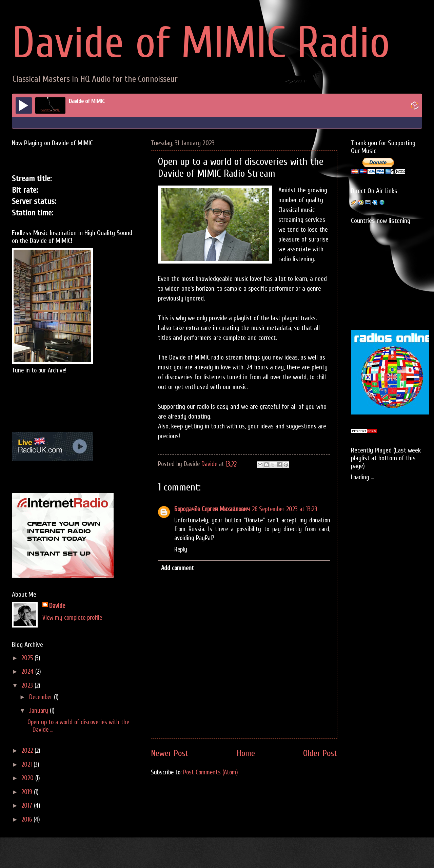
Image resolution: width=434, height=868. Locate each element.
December (42, 697)
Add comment (177, 568)
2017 (28, 806)
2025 (28, 658)
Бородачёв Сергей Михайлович (212, 509)
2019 (28, 792)
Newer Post (170, 753)
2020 (28, 778)
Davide (57, 606)
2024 (28, 672)
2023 (28, 686)
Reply (181, 550)
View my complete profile (72, 618)
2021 (27, 765)
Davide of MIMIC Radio (201, 43)
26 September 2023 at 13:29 (285, 509)
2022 (28, 751)
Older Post (320, 753)
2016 (27, 820)
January (40, 711)
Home (246, 753)
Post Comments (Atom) (211, 773)
